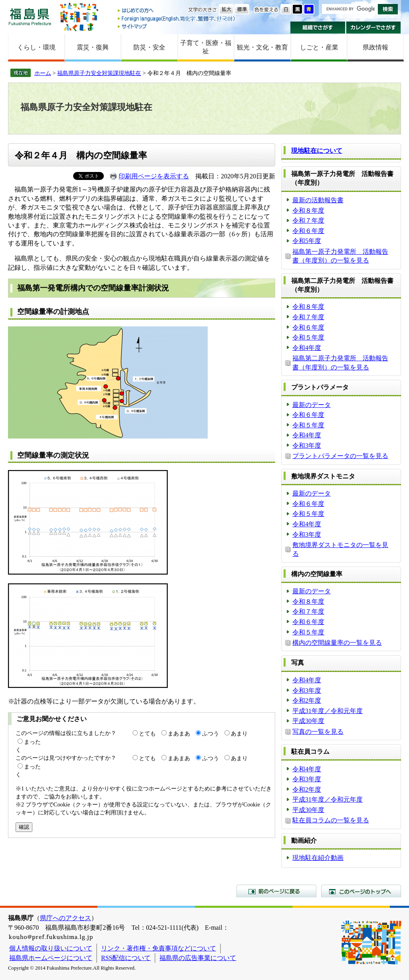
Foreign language (177, 19)
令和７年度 (308, 220)
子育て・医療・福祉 (206, 47)
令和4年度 (307, 348)
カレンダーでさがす (374, 28)
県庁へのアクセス (66, 918)
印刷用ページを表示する (154, 176)
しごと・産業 (319, 47)
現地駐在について (317, 151)
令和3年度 (307, 446)
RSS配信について (126, 958)
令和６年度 (308, 231)
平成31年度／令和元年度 (328, 711)
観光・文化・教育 (262, 47)
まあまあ (179, 733)
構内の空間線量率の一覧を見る (337, 643)
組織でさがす (318, 28)
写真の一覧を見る (318, 732)
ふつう (210, 733)
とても (147, 733)
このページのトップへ (361, 891)
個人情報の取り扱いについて (51, 948)
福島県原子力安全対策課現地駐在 (99, 73)
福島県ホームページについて (51, 958)
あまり (239, 733)
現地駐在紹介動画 (318, 858)
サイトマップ (177, 26)
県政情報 (375, 47)
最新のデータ (312, 405)
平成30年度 (308, 721)
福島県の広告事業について (198, 958)
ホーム (43, 73)
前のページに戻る (276, 891)
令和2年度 (307, 700)
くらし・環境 (36, 47)
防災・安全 (149, 47)
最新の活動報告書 (318, 200)
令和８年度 (308, 210)
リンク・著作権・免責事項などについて (159, 948)
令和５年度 (308, 337)
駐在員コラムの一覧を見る (331, 820)
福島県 (30, 17)
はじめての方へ (177, 11)
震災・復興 (93, 47)
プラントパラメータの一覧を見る (340, 456)
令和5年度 (307, 241)
